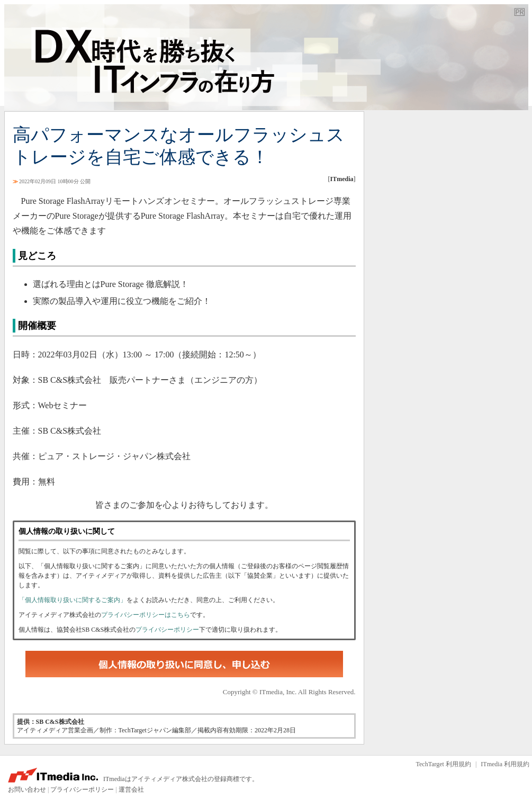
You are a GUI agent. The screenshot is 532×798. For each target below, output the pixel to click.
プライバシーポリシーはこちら (146, 615)
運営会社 (131, 790)
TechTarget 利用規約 (444, 764)
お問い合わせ (27, 790)
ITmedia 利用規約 (505, 764)
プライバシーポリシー (167, 630)
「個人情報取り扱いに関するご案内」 (73, 600)
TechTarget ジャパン (266, 57)
